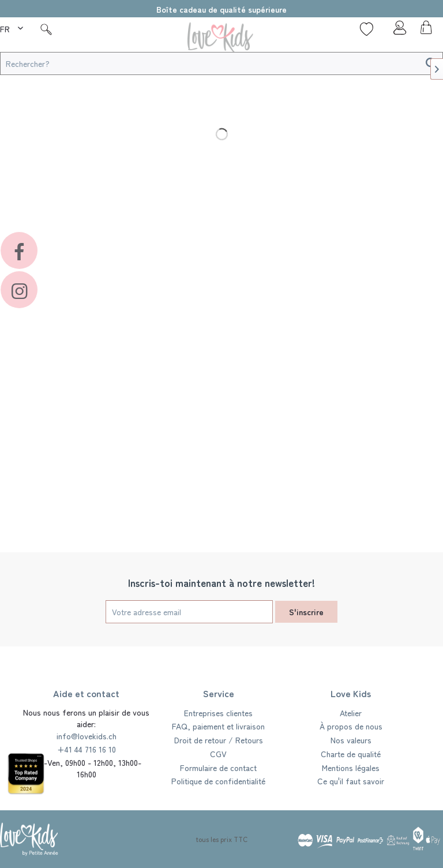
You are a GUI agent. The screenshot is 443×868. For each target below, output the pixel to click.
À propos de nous (351, 726)
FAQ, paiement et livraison (218, 726)
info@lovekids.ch (87, 736)
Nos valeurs (351, 740)
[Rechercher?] (221, 63)
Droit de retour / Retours (219, 740)
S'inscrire (306, 612)
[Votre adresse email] (189, 612)
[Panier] (425, 31)
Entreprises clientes (218, 713)
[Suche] (46, 29)
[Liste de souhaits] (367, 29)
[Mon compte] (396, 31)
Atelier (351, 713)
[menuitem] (13, 27)
